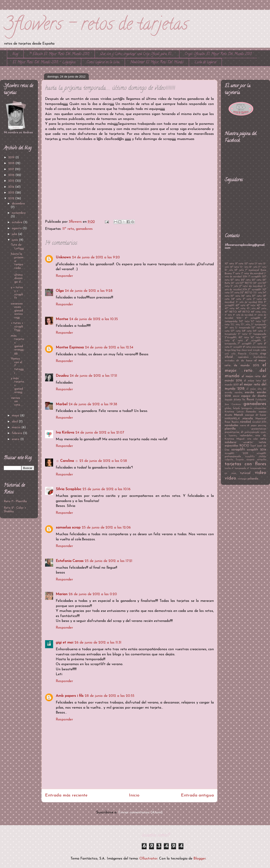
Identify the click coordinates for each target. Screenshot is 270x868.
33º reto (258, 293)
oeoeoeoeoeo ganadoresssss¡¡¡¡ (17, 311)
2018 (12, 163)
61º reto (256, 337)
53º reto (235, 325)
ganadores (84, 229)
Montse (62, 319)
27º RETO (246, 283)
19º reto (239, 270)
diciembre (18, 204)
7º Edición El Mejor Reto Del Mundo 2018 (59, 54)
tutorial (245, 473)
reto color (253, 439)
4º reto (228, 315)
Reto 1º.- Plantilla (15, 501)
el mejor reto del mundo (245, 371)
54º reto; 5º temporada (238, 328)
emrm (236, 396)
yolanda (253, 479)
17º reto (262, 267)
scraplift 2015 (236, 453)
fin (244, 400)
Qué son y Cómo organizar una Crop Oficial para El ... (137, 54)
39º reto (236, 299)
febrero (17, 433)
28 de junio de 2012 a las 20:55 (110, 696)
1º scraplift (255, 277)
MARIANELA (232, 419)
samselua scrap (68, 528)
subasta (229, 460)
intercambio (260, 408)
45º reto (251, 309)
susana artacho (256, 460)
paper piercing (259, 426)
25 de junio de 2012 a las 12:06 (106, 528)
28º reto (257, 283)
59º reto (258, 331)
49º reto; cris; (259, 312)
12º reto (249, 264)
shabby (262, 457)
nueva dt (245, 426)
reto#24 (248, 442)
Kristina (229, 412)
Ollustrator (148, 859)
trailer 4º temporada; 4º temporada (243, 468)
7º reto (258, 344)
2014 (12, 187)
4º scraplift (253, 318)
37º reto (257, 296)
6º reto (238, 341)
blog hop (236, 350)
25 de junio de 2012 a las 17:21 (109, 561)
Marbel (62, 404)
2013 (12, 193)
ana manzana (259, 347)
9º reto (247, 347)
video (261, 473)
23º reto (256, 280)
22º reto (246, 280)
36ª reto (246, 296)
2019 (12, 157)
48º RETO (244, 312)
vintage (242, 479)
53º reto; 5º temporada (253, 325)
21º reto (235, 280)
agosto (17, 228)
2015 (12, 181)
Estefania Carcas (70, 561)
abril (15, 422)
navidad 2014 (259, 422)
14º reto (234, 267)
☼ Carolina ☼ (67, 461)
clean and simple (251, 350)
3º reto (247, 299)
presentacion (259, 429)
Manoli (238, 415)
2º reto (235, 286)
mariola (248, 419)
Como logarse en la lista (103, 62)
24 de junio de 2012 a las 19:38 (93, 404)
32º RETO (246, 293)
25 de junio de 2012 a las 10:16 (107, 489)
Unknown (63, 257)
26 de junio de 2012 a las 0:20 (93, 594)
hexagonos (247, 408)
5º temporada (258, 334)
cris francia (239, 354)
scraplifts (250, 457)
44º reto (240, 309)
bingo (228, 350)
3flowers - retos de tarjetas (96, 26)
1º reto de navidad (252, 274)
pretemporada (252, 432)
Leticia (240, 412)
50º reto (244, 321)
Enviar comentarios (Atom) (140, 812)
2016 (12, 175)
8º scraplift (236, 347)
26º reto (235, 283)
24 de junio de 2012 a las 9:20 (96, 257)
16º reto (253, 267)
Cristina (253, 354)
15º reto (244, 267)
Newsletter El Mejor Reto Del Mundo (157, 62)
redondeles (246, 436)
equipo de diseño (254, 396)
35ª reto (235, 296)
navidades (232, 425)
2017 (12, 169)
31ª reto (235, 293)
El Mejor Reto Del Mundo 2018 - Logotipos (44, 62)
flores (250, 400)
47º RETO (231, 312)
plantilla (230, 429)
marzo (17, 427)
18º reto (229, 270)
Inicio (134, 795)
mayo (16, 416)
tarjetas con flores (245, 464)
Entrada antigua (197, 795)
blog (15, 54)
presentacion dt (234, 432)
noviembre (19, 213)
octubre (18, 222)
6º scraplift (253, 341)
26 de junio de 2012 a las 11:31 (98, 643)
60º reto (244, 337)
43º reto (229, 309)
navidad (245, 422)
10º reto (229, 264)
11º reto (68, 229)
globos (228, 408)
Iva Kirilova (65, 433)
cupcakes (243, 357)
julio (15, 234)
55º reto (256, 328)
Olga (60, 291)
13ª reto (259, 264)
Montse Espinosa (70, 348)
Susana (240, 460)
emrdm (249, 392)
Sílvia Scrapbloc (69, 489)
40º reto (240, 305)
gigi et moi (64, 643)
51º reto (256, 321)
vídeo (230, 478)
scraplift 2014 (256, 450)
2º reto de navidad (251, 286)
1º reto (237, 274)
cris (227, 354)
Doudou (62, 376)
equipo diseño (233, 400)
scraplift (238, 450)
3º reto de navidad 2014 (249, 302)
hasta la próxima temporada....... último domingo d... (17, 268)
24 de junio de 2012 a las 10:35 (94, 319)
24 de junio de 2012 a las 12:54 (109, 348)
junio (15, 240)
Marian (62, 594)
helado (236, 408)
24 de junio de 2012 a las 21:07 (100, 433)
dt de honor (244, 361)
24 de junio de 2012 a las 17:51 (93, 376)
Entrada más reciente (66, 795)
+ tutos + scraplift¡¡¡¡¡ (17, 327)
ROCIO (244, 446)
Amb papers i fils (70, 696)
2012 (12, 198)
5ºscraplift (231, 337)
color (263, 350)
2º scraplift (254, 290)
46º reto (261, 309)
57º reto (236, 331)
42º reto (261, 305)
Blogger (199, 859)
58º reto (247, 331)
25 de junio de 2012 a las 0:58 (103, 461)
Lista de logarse (205, 62)
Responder (64, 276)
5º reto (243, 334)
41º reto (251, 305)
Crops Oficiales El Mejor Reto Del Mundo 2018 (218, 54)
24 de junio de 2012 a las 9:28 (89, 291)
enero (16, 439)
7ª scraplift (244, 344)
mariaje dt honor (256, 415)
